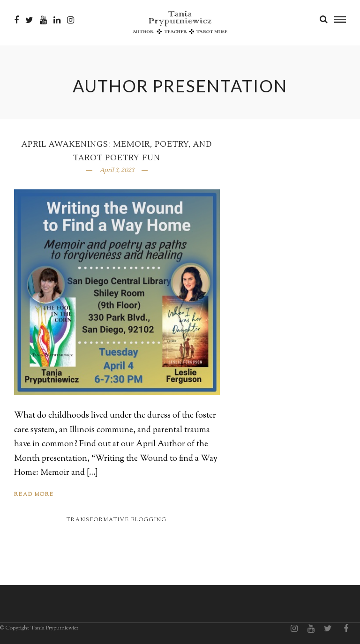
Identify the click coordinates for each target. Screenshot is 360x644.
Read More (34, 494)
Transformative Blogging (117, 520)
